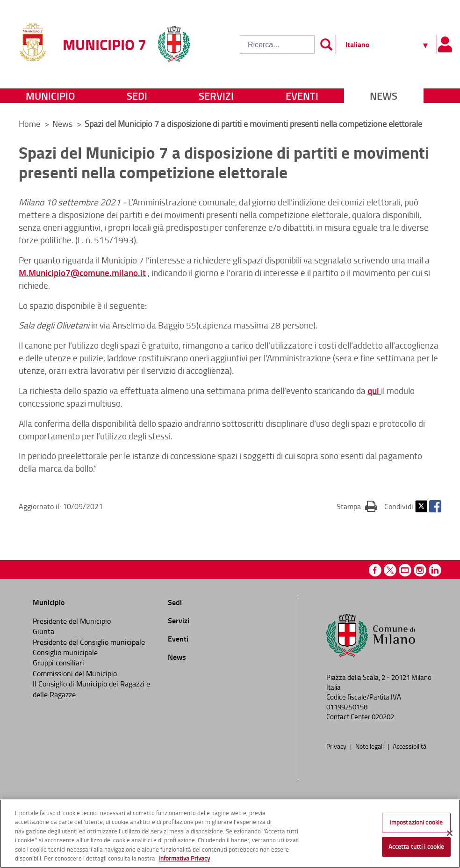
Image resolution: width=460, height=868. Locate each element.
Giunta (43, 631)
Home (29, 124)
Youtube (405, 570)
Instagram (420, 570)
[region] (230, 834)
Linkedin (435, 570)
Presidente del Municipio (72, 621)
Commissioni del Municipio (75, 673)
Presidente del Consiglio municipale (89, 642)
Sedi (137, 96)
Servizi (216, 96)
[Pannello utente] (445, 44)
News (384, 96)
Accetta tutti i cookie (417, 846)
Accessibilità (410, 746)
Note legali (370, 746)
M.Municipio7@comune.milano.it (82, 273)
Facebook (435, 506)
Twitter (421, 506)
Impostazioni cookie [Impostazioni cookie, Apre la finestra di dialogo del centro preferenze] (416, 822)
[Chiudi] (450, 833)
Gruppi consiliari (58, 663)
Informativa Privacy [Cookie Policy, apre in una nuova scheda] (184, 858)
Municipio (50, 96)
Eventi (302, 96)
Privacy (337, 746)
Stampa (357, 506)
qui (374, 390)
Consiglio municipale (65, 652)
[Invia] (326, 44)
